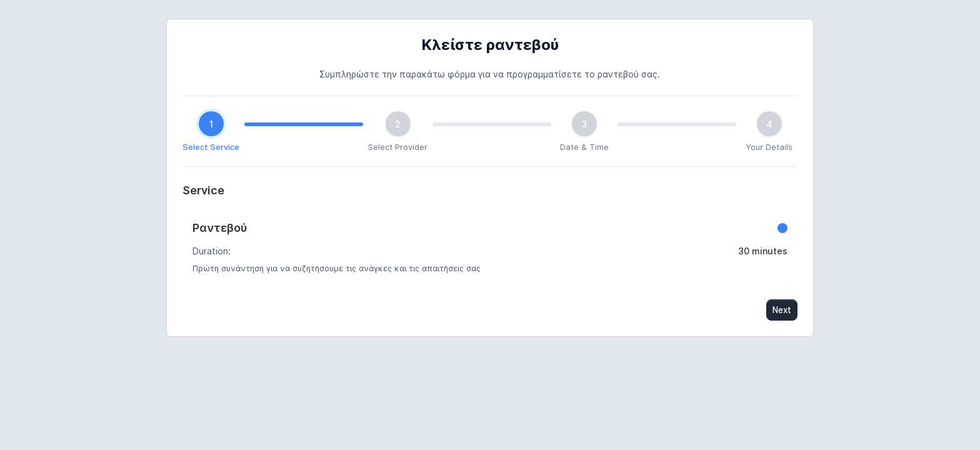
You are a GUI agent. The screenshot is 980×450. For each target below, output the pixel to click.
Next (782, 310)
